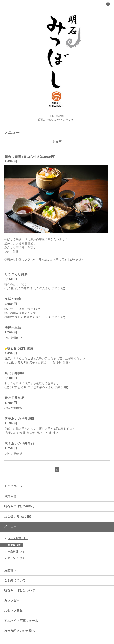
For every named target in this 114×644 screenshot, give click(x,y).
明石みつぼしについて (20, 590)
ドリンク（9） (17, 558)
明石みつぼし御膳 (20, 348)
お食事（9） (15, 545)
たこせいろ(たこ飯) (18, 516)
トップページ (13, 486)
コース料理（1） (18, 538)
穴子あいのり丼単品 (19, 443)
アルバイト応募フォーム (21, 621)
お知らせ (10, 496)
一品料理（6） (17, 552)
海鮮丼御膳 (13, 299)
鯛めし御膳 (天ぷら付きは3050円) (30, 157)
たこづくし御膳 (16, 274)
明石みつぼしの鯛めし (20, 506)
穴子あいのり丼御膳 (19, 419)
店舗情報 (10, 570)
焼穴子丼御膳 (14, 373)
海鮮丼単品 (13, 328)
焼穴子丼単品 (14, 398)
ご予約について (15, 580)
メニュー (10, 526)
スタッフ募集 (13, 611)
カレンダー (12, 600)
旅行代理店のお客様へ (20, 631)
